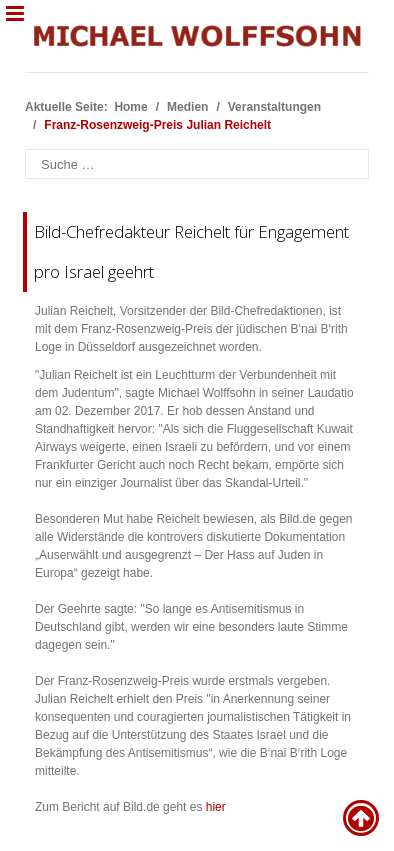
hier (216, 807)
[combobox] (197, 164)
